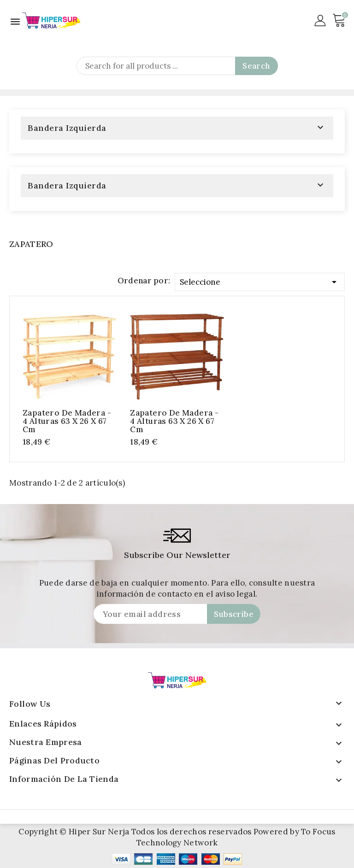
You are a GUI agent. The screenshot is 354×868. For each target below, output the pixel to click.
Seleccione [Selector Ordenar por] (260, 280)
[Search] (177, 66)
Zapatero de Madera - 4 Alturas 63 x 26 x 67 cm (67, 421)
